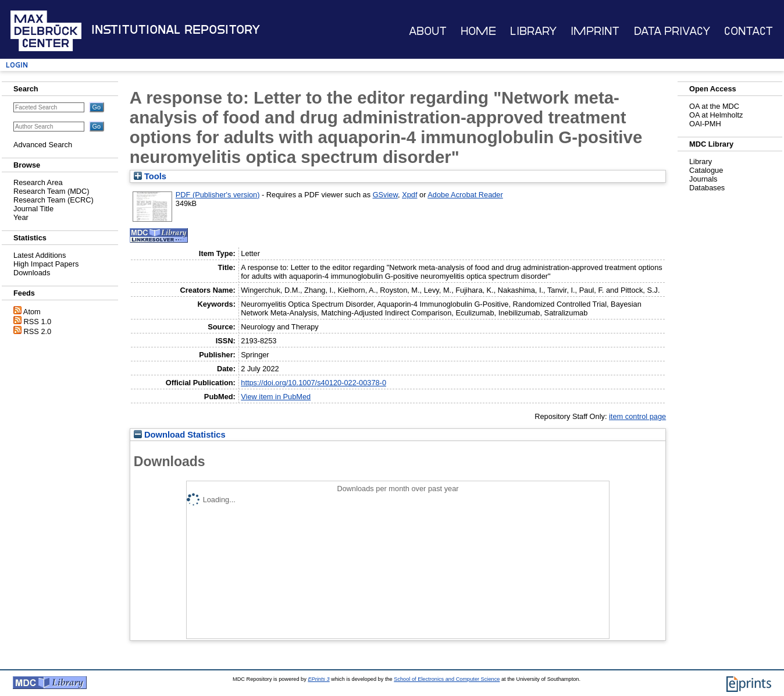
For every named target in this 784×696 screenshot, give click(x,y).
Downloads (32, 273)
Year (21, 217)
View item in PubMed (276, 397)
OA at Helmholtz (716, 115)
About (428, 31)
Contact (749, 31)
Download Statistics (180, 435)
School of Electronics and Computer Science (447, 679)
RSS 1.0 (38, 322)
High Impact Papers (46, 264)
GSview (385, 195)
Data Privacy (672, 31)
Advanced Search (43, 145)
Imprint (595, 31)
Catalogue (706, 170)
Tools (150, 176)
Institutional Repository (176, 30)
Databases (707, 188)
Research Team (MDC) (51, 191)
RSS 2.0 (38, 331)
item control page (637, 416)
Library (533, 31)
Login (17, 65)
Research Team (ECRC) (54, 200)
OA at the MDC (714, 106)
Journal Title (33, 209)
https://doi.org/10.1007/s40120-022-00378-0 (313, 383)
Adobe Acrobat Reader (465, 195)
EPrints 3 (318, 679)
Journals (703, 179)
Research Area (38, 182)
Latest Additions (40, 255)
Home (478, 31)
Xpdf (409, 195)
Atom (32, 312)
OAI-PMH (705, 124)
